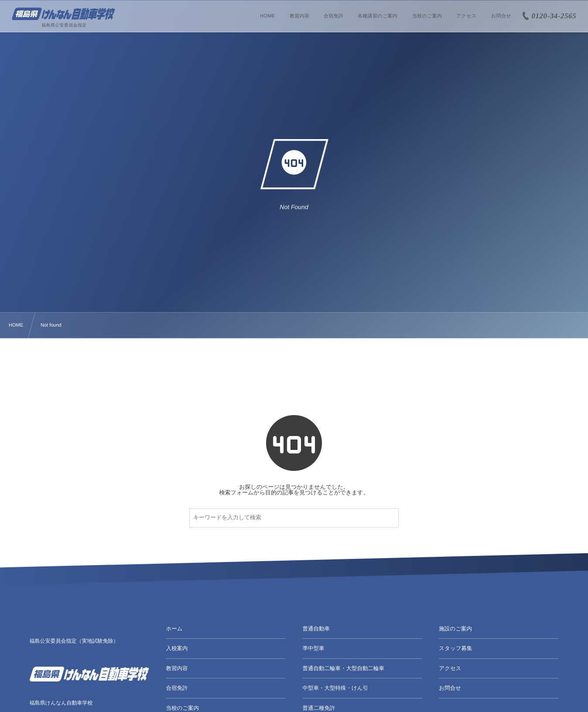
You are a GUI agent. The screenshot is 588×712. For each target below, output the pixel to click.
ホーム (174, 629)
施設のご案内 (455, 629)
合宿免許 (177, 688)
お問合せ (450, 688)
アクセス (450, 668)
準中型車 (313, 648)
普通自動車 (316, 629)
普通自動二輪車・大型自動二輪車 (343, 668)
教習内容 (177, 668)
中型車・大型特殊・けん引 (335, 688)
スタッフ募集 (455, 648)
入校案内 (177, 648)
